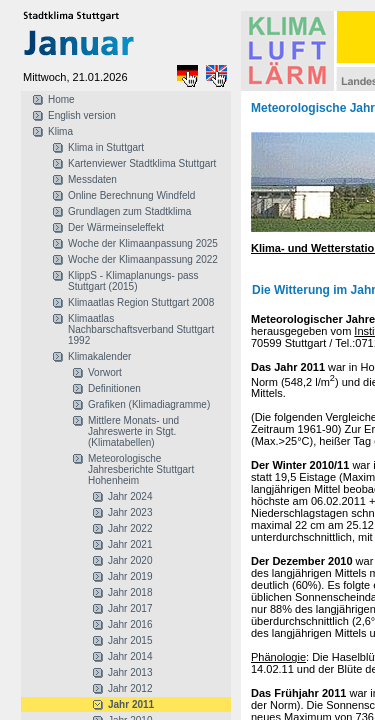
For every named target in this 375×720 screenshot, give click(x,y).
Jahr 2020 (130, 560)
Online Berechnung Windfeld (131, 195)
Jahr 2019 (130, 576)
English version (82, 115)
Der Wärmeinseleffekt (116, 227)
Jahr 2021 (130, 544)
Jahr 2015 (130, 640)
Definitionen (114, 388)
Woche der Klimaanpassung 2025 (143, 243)
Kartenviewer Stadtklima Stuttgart (142, 163)
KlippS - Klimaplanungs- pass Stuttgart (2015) (133, 281)
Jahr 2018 (130, 592)
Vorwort (105, 372)
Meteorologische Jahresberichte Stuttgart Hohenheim (141, 469)
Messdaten (92, 179)
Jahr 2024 (130, 496)
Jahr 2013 (130, 672)
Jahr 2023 (130, 512)
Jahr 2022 (130, 528)
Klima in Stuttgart (106, 147)
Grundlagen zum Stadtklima (129, 211)
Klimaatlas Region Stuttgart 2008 (141, 302)
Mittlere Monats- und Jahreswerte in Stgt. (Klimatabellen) (133, 431)
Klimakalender (99, 356)
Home (61, 99)
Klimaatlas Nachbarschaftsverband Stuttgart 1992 (141, 329)
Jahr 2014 (130, 656)
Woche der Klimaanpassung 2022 (143, 259)
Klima (60, 131)
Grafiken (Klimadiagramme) (149, 404)
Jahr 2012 (130, 688)
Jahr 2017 (130, 608)
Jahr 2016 (130, 624)
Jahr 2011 (131, 704)
